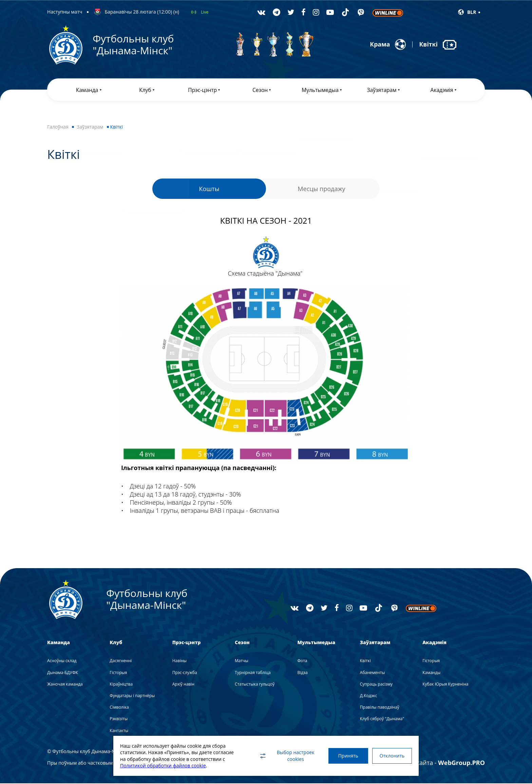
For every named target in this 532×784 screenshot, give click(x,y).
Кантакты (119, 731)
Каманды (431, 673)
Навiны (179, 662)
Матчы (242, 662)
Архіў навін (183, 685)
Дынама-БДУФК (63, 673)
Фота (302, 662)
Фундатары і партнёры (132, 696)
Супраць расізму (376, 685)
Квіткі (365, 662)
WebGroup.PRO (461, 763)
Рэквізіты (119, 720)
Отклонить (392, 756)
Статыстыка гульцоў (255, 685)
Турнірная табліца (253, 673)
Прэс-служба (185, 673)
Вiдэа (302, 673)
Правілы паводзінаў (380, 708)
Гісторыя (118, 673)
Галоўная (58, 127)
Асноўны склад (62, 662)
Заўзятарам (90, 127)
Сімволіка (119, 708)
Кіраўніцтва (121, 685)
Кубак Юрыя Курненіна (445, 685)
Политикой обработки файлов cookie (163, 766)
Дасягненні (121, 662)
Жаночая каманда (65, 685)
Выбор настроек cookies (285, 756)
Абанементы (373, 673)
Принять (347, 756)
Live (205, 12)
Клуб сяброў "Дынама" (382, 720)
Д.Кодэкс (369, 696)
